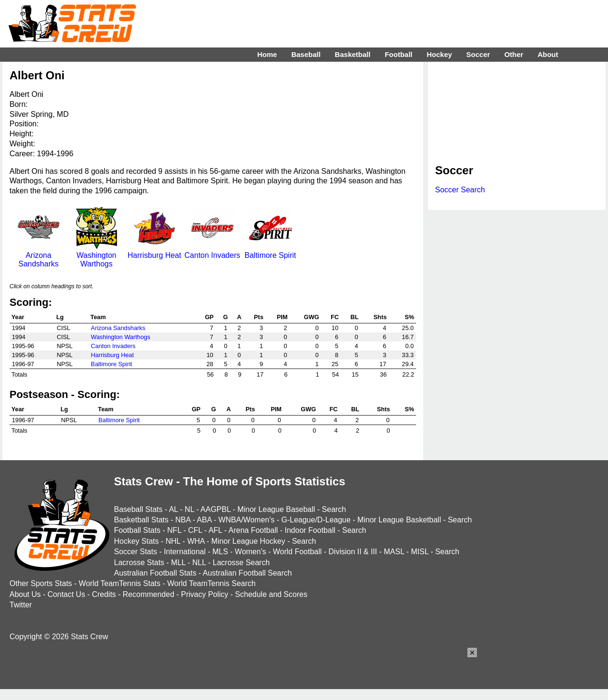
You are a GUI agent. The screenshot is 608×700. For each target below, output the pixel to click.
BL (355, 317)
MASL (394, 552)
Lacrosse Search (241, 563)
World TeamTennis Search (211, 583)
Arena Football (253, 530)
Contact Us (66, 594)
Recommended (148, 594)
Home (267, 54)
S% (409, 317)
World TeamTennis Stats (120, 583)
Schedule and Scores (271, 594)
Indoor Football (310, 530)
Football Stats (137, 530)
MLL (178, 563)
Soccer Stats (136, 552)
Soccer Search (460, 190)
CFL (195, 530)
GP (209, 317)
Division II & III (353, 552)
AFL (215, 530)
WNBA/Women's (247, 520)
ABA (204, 520)
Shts (380, 317)
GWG (312, 317)
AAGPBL (215, 509)
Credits (104, 594)
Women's (250, 552)
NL (190, 509)
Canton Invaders (212, 251)
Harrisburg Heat (155, 251)
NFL (174, 530)
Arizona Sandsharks (38, 255)
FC (335, 317)
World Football (297, 552)
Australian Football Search (247, 573)
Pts (259, 317)
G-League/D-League (316, 520)
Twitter (21, 605)
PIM (282, 317)
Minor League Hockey (248, 541)
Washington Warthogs (96, 255)
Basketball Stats (141, 520)
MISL (420, 552)
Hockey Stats (136, 541)
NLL (199, 563)
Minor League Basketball (399, 520)
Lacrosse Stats (139, 563)
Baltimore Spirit (270, 251)
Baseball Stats (138, 509)
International (185, 552)
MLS (220, 552)
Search (334, 509)
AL (174, 509)
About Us (25, 594)
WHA (196, 541)
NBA (183, 520)
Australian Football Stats (155, 573)
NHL (173, 541)
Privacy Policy (205, 594)
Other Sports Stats (41, 583)
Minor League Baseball (276, 509)
